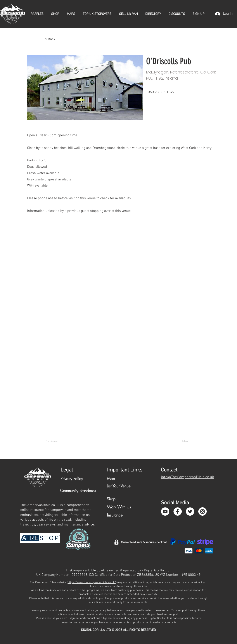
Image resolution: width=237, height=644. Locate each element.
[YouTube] (165, 511)
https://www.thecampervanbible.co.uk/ (92, 583)
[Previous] (59, 441)
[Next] (179, 441)
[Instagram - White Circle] (202, 511)
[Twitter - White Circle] (190, 511)
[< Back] (59, 39)
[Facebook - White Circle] (178, 511)
